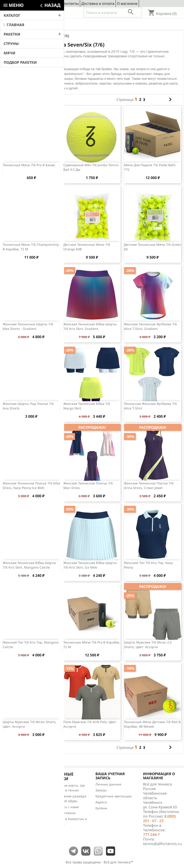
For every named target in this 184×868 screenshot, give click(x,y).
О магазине (127, 3)
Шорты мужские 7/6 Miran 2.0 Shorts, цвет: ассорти (148, 645)
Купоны (101, 808)
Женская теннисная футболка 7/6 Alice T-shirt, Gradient (150, 326)
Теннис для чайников (22, 815)
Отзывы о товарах (19, 803)
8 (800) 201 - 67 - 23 (38, 13)
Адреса (101, 802)
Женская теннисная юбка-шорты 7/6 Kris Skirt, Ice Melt (90, 565)
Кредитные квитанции (114, 796)
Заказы (101, 790)
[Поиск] (113, 13)
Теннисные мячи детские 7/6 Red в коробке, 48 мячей (152, 724)
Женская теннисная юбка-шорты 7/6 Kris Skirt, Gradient (90, 326)
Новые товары (16, 791)
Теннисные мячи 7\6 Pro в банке (29, 165)
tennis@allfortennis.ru (162, 844)
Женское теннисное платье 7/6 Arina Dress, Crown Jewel (149, 485)
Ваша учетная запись (110, 776)
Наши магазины (63, 813)
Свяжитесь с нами (64, 807)
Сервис (53, 3)
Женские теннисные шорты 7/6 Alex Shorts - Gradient (28, 326)
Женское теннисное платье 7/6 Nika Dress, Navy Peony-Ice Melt (31, 485)
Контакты (70, 3)
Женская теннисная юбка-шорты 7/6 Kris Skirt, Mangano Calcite (29, 565)
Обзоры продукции (20, 809)
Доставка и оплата (98, 3)
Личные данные (108, 784)
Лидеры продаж (18, 797)
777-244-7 (151, 835)
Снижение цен (16, 785)
